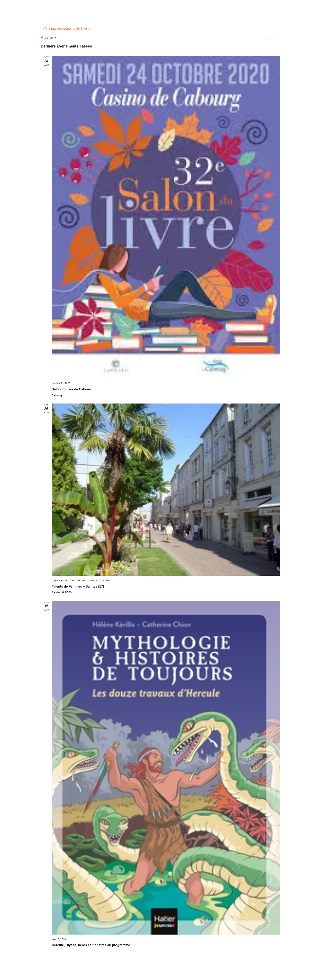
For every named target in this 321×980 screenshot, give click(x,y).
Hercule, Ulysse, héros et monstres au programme (91, 945)
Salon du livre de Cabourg (72, 389)
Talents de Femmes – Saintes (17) (78, 586)
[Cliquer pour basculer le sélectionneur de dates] (49, 37)
